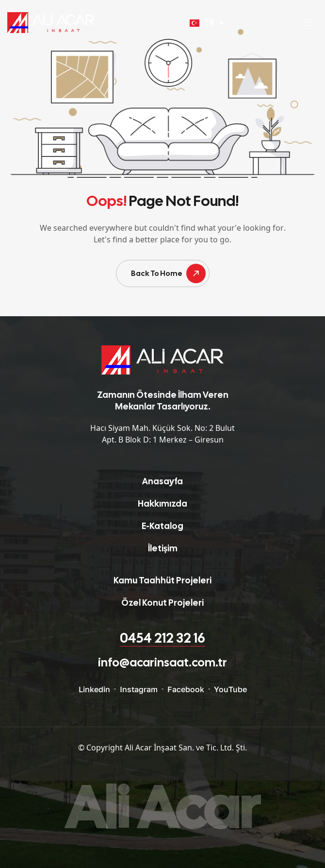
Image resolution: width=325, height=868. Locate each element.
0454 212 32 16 (162, 638)
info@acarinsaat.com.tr (162, 662)
